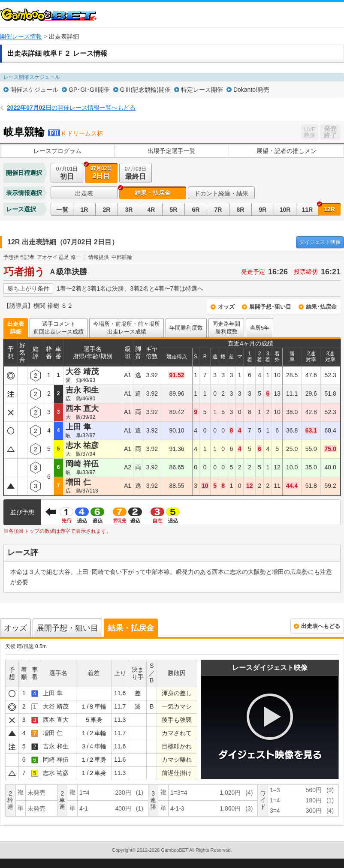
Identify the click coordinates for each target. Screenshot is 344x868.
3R (129, 210)
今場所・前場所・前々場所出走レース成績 (127, 328)
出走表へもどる (321, 626)
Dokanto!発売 (251, 90)
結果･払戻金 (321, 307)
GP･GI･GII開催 (89, 90)
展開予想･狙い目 (270, 307)
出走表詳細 (16, 328)
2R (107, 210)
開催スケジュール (34, 90)
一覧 (62, 210)
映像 (320, 242)
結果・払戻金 (153, 193)
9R (263, 210)
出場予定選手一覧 (172, 151)
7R (218, 210)
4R (151, 210)
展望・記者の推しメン (287, 151)
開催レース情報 (21, 36)
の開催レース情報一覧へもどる (71, 108)
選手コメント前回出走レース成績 (59, 328)
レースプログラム (57, 151)
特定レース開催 (202, 90)
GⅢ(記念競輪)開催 (145, 90)
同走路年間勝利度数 (226, 328)
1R (84, 210)
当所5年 (260, 328)
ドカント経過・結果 (221, 193)
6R (196, 210)
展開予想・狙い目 (67, 628)
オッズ (226, 307)
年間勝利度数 (186, 328)
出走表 (84, 193)
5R (174, 210)
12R (329, 209)
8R (241, 210)
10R (285, 210)
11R (308, 210)
